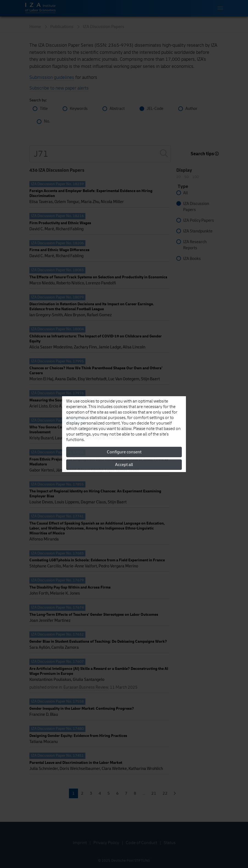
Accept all (124, 465)
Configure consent (124, 452)
